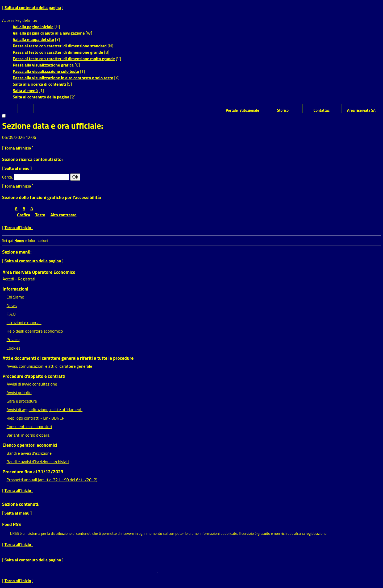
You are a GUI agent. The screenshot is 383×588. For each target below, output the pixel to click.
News (12, 305)
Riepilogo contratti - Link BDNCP (36, 418)
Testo (40, 215)
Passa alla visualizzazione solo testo (46, 71)
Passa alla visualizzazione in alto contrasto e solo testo (63, 78)
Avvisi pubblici (19, 392)
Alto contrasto (64, 215)
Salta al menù (25, 90)
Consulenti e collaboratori (29, 426)
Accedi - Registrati (19, 279)
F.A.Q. (12, 314)
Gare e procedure (22, 401)
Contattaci (322, 110)
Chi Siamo (15, 297)
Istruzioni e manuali (24, 322)
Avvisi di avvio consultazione (32, 384)
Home (19, 241)
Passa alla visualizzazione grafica (43, 65)
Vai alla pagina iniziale (33, 27)
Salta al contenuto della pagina (33, 7)
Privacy (13, 339)
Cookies (14, 348)
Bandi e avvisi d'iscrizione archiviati (38, 462)
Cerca (7, 177)
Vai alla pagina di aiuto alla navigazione (49, 33)
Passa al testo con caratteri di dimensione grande (58, 52)
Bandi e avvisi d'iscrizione (29, 453)
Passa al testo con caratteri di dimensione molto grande (64, 59)
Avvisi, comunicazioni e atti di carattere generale (49, 366)
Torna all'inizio (18, 148)
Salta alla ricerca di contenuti (39, 84)
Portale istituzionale (243, 110)
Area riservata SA (361, 110)
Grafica (24, 215)
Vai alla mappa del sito (33, 39)
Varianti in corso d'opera (28, 435)
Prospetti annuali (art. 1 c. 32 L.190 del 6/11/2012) (52, 480)
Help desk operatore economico (35, 331)
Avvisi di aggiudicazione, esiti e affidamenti (45, 409)
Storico (283, 110)
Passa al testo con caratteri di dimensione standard (60, 46)
